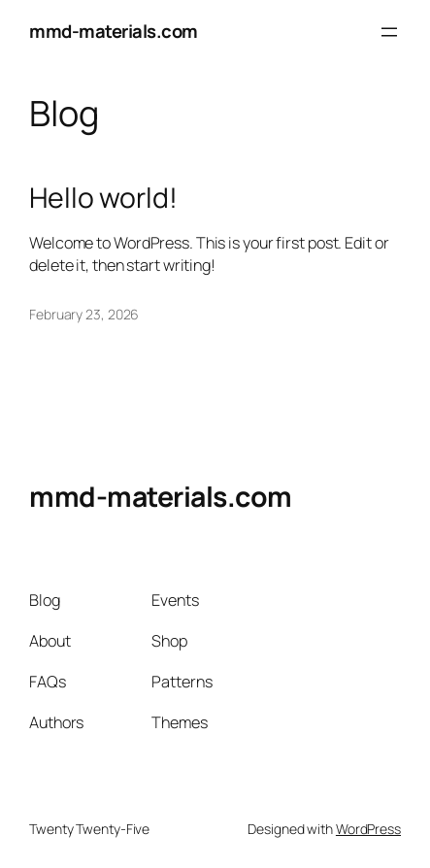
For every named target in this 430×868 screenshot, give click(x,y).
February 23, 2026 (84, 314)
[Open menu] (389, 32)
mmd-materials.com (114, 31)
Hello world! (103, 198)
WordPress (368, 829)
